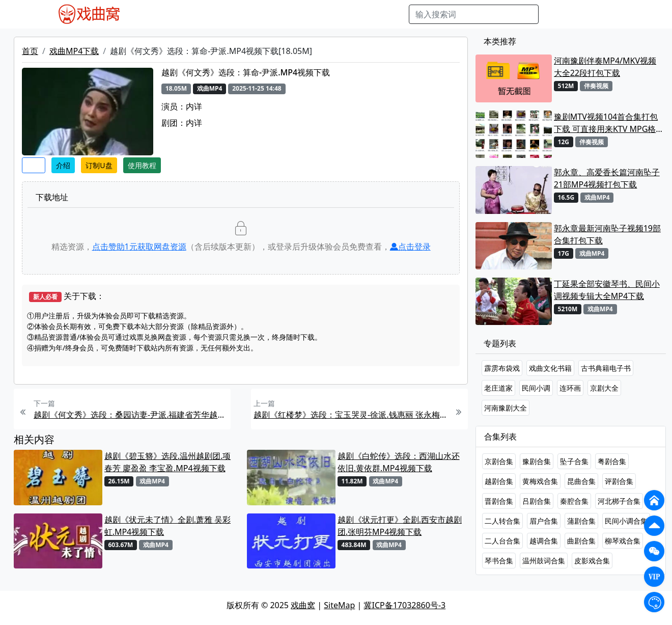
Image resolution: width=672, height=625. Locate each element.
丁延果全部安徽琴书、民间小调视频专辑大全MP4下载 (607, 290)
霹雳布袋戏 (502, 368)
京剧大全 (604, 388)
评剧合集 (619, 481)
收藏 (34, 165)
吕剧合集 (537, 501)
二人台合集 (502, 541)
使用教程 (142, 165)
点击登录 (410, 247)
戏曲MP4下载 (74, 51)
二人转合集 (502, 521)
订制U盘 (99, 165)
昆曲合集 (581, 481)
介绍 (63, 165)
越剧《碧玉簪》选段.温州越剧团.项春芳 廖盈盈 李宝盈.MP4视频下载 (168, 462)
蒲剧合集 (581, 521)
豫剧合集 (537, 461)
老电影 (228, 14)
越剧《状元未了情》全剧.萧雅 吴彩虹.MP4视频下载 (167, 526)
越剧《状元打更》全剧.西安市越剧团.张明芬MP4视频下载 (400, 526)
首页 (30, 51)
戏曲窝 (303, 605)
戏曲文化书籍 (550, 368)
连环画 (570, 388)
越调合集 (544, 541)
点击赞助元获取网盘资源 (139, 247)
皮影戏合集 (592, 561)
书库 (373, 14)
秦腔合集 (574, 501)
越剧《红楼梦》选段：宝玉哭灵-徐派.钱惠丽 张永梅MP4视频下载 (351, 415)
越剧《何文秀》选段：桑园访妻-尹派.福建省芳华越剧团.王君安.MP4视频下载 (131, 415)
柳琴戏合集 (623, 541)
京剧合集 (499, 461)
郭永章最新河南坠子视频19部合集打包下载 (607, 234)
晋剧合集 (499, 501)
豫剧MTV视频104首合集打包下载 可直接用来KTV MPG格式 (606, 123)
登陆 (614, 14)
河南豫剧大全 (506, 408)
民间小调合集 (626, 521)
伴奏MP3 (302, 14)
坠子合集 (574, 461)
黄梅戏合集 (540, 481)
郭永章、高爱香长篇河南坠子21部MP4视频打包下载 (607, 178)
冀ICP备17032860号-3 (404, 605)
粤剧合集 (612, 461)
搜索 (555, 14)
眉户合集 (544, 521)
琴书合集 (499, 561)
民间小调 (536, 388)
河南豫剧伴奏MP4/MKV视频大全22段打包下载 (605, 67)
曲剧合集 (581, 541)
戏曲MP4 (152, 14)
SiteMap (339, 605)
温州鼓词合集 (544, 561)
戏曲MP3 (193, 14)
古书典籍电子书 (606, 368)
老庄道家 (498, 388)
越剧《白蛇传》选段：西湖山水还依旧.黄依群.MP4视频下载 (399, 462)
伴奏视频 (342, 14)
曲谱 (396, 14)
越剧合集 (499, 481)
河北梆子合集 (619, 501)
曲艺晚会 (263, 14)
